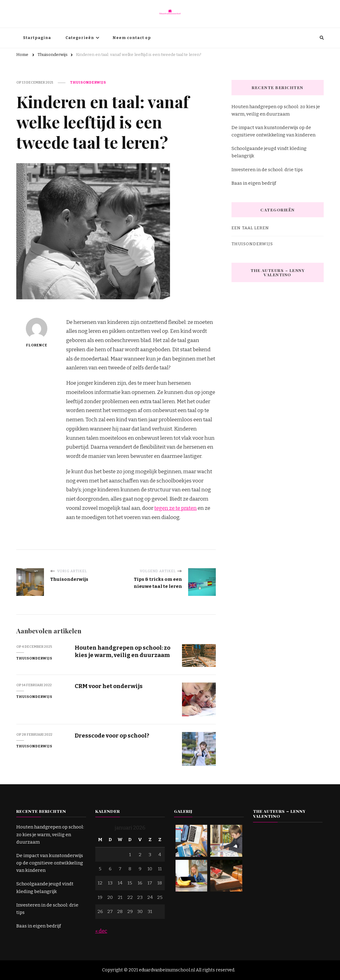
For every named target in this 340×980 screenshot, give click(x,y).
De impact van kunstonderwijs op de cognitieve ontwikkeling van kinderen (273, 131)
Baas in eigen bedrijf (254, 183)
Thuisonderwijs (88, 82)
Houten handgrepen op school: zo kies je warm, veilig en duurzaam (123, 651)
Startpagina (37, 38)
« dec (101, 931)
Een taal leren (250, 228)
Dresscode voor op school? (112, 736)
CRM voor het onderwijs (109, 686)
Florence (37, 333)
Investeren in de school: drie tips (267, 170)
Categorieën (80, 38)
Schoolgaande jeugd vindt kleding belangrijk (269, 152)
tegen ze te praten (176, 508)
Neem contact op (132, 38)
